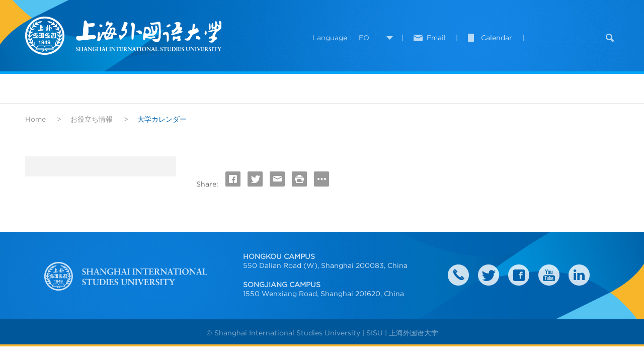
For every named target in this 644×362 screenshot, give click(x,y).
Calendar (497, 38)
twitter (489, 275)
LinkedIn (579, 275)
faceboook (519, 275)
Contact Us (458, 275)
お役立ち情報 (92, 119)
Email (436, 38)
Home (35, 119)
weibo (549, 275)
